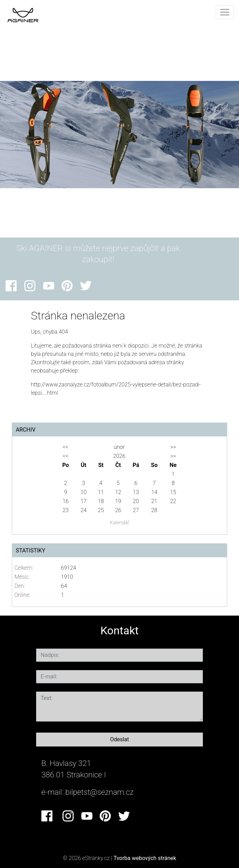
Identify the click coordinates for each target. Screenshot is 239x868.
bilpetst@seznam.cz (100, 792)
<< (66, 447)
